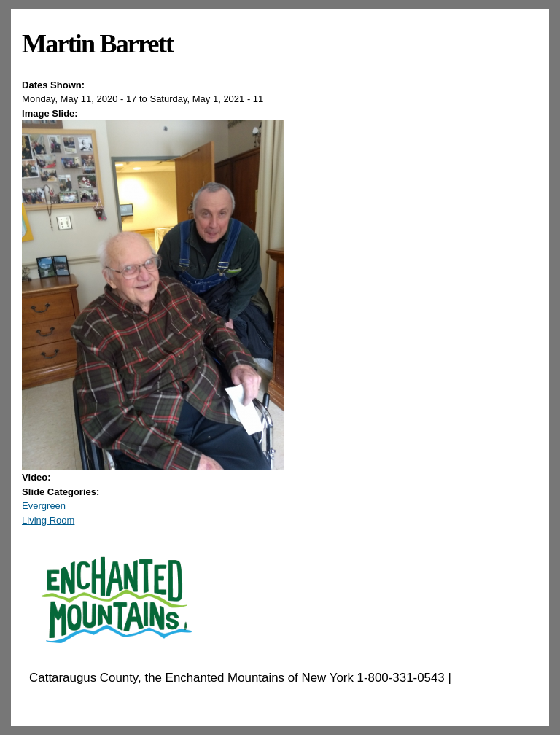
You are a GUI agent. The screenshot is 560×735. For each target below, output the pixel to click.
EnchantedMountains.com (100, 697)
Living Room (48, 520)
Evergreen (44, 506)
